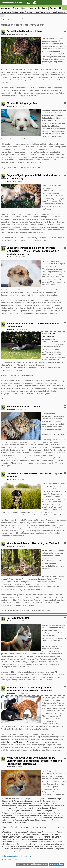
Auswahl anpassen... (10, 859)
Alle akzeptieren (57, 864)
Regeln (53, 8)
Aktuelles (6, 8)
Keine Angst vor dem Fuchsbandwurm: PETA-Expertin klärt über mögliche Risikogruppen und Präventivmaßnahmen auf (34, 761)
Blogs (24, 8)
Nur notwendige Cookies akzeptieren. (32, 864)
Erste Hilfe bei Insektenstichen (24, 31)
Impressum (26, 856)
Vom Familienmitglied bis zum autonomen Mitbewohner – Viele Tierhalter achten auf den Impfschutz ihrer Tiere (33, 251)
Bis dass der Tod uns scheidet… (25, 407)
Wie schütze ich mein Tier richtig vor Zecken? (33, 543)
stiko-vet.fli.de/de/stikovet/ (15, 742)
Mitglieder (43, 8)
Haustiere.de (11, 34)
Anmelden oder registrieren (13, 2)
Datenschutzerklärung (11, 856)
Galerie (32, 8)
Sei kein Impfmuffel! (18, 618)
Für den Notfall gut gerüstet (22, 103)
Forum (16, 8)
